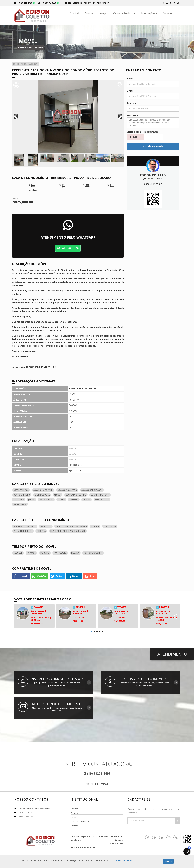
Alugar (104, 13)
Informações (149, 13)
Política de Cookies (125, 860)
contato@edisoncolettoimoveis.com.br (34, 809)
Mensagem (133, 115)
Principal (74, 13)
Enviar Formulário (153, 146)
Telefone (132, 103)
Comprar (90, 13)
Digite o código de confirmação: (144, 132)
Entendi (168, 861)
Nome (130, 79)
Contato (167, 13)
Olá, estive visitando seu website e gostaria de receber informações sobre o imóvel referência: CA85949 (153, 123)
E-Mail (130, 91)
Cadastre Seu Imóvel (124, 13)
